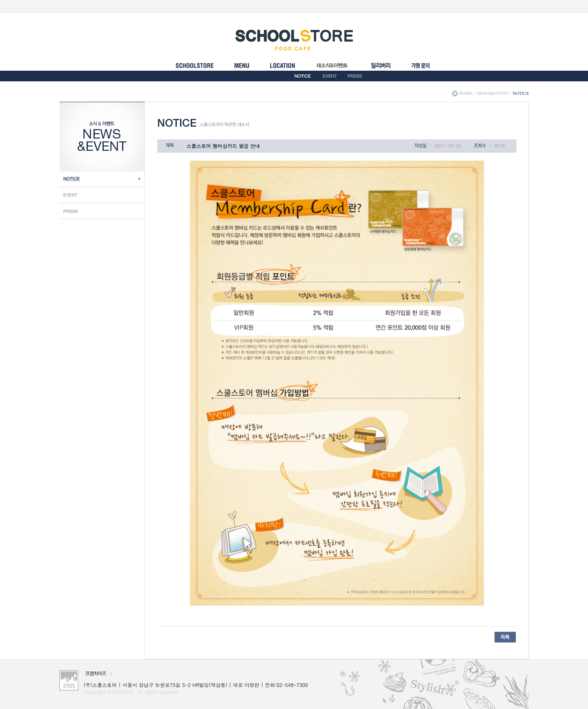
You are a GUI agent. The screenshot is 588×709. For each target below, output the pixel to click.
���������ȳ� (381, 69)
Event (102, 195)
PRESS (355, 76)
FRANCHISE (420, 69)
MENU (242, 69)
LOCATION (282, 69)
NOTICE (303, 76)
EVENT (330, 76)
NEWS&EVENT (333, 69)
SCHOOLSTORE (195, 69)
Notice (102, 179)
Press (102, 211)
